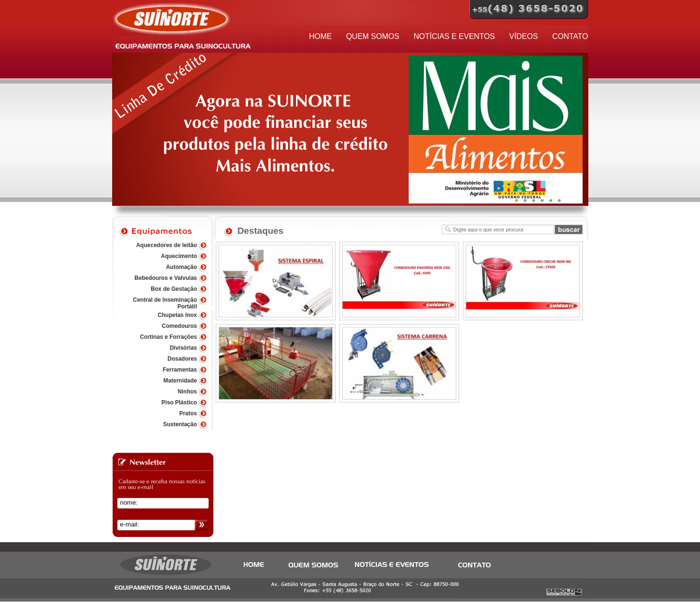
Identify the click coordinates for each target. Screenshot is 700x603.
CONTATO (570, 36)
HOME (320, 36)
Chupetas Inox (177, 315)
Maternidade (180, 381)
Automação (181, 267)
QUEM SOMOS (373, 36)
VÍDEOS (523, 36)
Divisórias (183, 348)
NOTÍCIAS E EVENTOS (454, 36)
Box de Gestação (174, 289)
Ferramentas (180, 370)
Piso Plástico (179, 402)
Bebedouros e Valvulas (166, 278)
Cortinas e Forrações (168, 337)
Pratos (188, 413)
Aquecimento (179, 256)
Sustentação (180, 424)
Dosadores (182, 359)
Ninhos (187, 392)
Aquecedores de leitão (166, 245)
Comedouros (179, 326)
